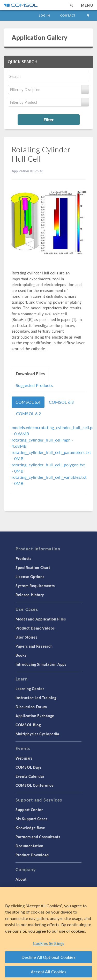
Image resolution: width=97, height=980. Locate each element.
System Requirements (35, 586)
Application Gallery (39, 37)
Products (24, 558)
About (21, 879)
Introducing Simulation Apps (41, 664)
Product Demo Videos (35, 628)
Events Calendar (30, 776)
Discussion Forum (31, 707)
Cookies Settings (49, 944)
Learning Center (30, 689)
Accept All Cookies (48, 972)
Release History (30, 595)
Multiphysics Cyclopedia (37, 734)
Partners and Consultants (38, 837)
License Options (30, 577)
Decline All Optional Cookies (48, 958)
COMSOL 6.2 (29, 413)
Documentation (29, 846)
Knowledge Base (30, 828)
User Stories (26, 637)
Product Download (32, 855)
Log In (44, 15)
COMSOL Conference (35, 785)
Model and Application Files (41, 619)
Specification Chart (33, 567)
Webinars (24, 758)
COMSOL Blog (28, 725)
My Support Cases (31, 819)
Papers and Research (34, 646)
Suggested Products (34, 385)
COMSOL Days (29, 767)
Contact (68, 15)
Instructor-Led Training (36, 698)
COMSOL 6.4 (28, 402)
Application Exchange (35, 716)
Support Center (29, 810)
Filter (48, 119)
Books (21, 655)
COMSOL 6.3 (61, 402)
